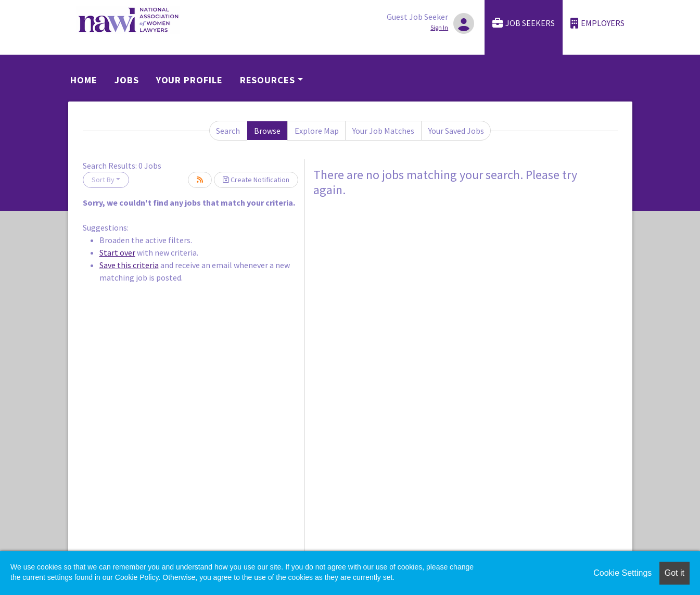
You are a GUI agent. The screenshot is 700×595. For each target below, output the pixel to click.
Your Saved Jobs (456, 131)
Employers (597, 23)
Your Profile (189, 80)
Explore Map (317, 131)
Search (228, 131)
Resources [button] (268, 80)
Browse (267, 131)
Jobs (127, 80)
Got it (674, 573)
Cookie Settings (622, 573)
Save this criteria (129, 265)
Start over (117, 252)
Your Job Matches (383, 131)
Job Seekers (524, 23)
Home (84, 80)
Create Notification (256, 180)
